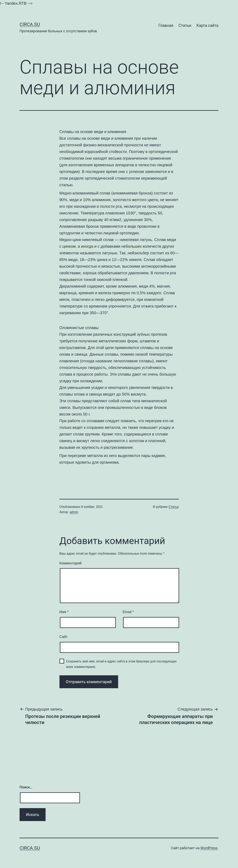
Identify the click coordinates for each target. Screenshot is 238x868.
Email (128, 612)
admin (74, 512)
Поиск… (26, 787)
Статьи (185, 25)
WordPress (209, 848)
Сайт (64, 637)
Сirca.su (30, 24)
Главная (166, 25)
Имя (64, 612)
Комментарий (71, 563)
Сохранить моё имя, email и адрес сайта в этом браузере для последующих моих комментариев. (121, 664)
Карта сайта (207, 25)
